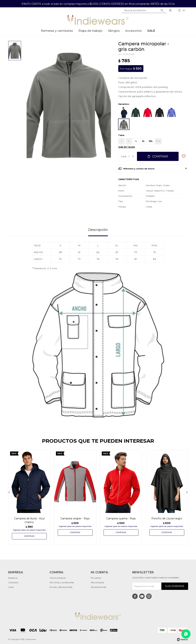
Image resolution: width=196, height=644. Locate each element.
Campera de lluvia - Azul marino (29, 520)
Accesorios (133, 31)
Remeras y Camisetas (57, 31)
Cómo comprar (58, 578)
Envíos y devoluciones (61, 587)
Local (11, 587)
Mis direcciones (98, 587)
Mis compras (97, 582)
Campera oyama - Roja (121, 518)
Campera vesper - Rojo (75, 518)
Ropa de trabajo (90, 31)
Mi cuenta (96, 578)
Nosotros (13, 578)
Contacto (13, 582)
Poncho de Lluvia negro (167, 518)
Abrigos (114, 31)
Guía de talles (127, 147)
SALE (151, 31)
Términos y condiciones (62, 582)
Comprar (160, 156)
